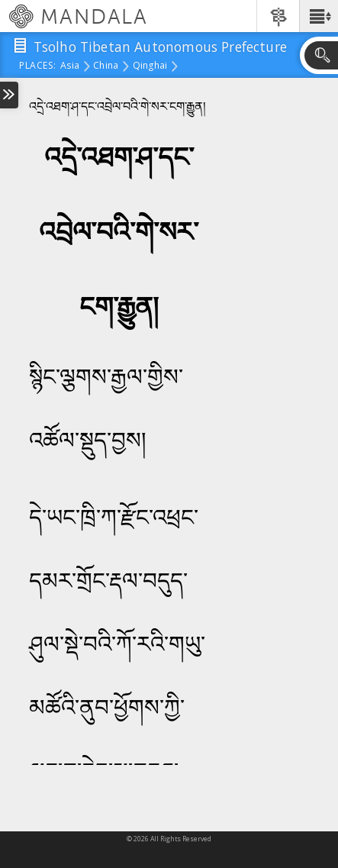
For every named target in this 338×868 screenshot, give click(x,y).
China (106, 66)
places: (38, 66)
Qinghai (150, 66)
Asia (70, 66)
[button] (319, 16)
